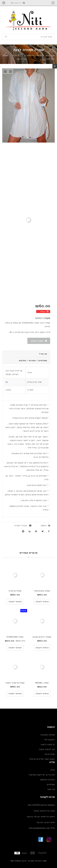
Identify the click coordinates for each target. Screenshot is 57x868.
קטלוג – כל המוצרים (33, 55)
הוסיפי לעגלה (37, 341)
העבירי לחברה (23, 526)
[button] (42, 602)
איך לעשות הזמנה (47, 749)
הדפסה (46, 526)
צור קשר (51, 789)
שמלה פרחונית (15, 591)
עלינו (52, 770)
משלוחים (51, 784)
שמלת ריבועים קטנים (42, 637)
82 (7, 382)
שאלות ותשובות (48, 735)
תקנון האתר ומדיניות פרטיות (42, 759)
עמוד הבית (50, 55)
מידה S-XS (50, 59)
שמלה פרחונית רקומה (15, 683)
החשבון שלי (50, 740)
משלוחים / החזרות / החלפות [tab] (33, 361)
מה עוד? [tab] (43, 354)
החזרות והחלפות (47, 780)
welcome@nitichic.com (39, 828)
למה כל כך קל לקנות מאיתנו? (42, 775)
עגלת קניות (50, 754)
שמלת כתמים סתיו (42, 591)
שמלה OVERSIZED (15, 637)
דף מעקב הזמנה (48, 744)
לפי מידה (16, 55)
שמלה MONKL (42, 683)
